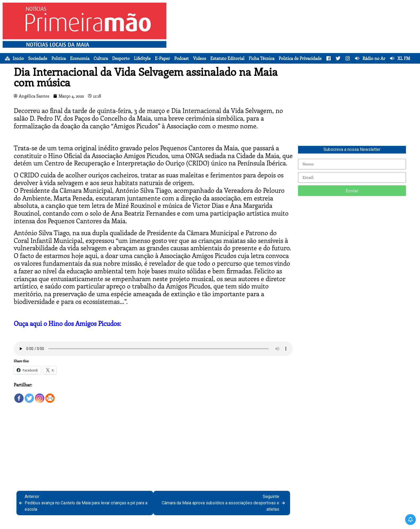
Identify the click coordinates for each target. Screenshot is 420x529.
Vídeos (200, 58)
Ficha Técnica (262, 58)
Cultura (101, 58)
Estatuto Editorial (227, 58)
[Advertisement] (293, 40)
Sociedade (38, 58)
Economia (80, 58)
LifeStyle (142, 58)
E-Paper (162, 58)
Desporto (121, 58)
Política (59, 58)
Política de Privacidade (300, 58)
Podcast (181, 58)
